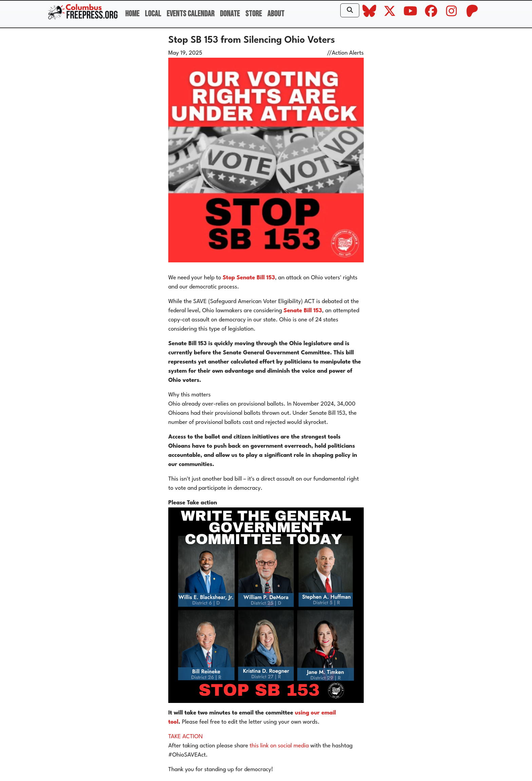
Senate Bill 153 (303, 311)
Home (132, 14)
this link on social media (279, 746)
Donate (230, 14)
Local (153, 14)
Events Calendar (191, 14)
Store (254, 14)
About (276, 14)
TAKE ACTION (186, 737)
